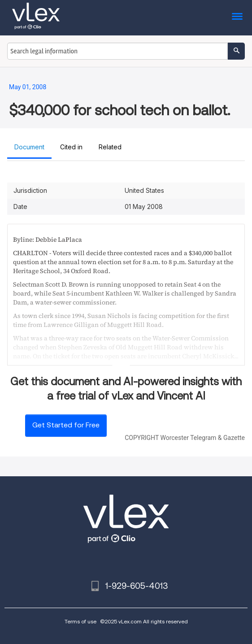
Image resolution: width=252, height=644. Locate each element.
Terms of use (80, 621)
